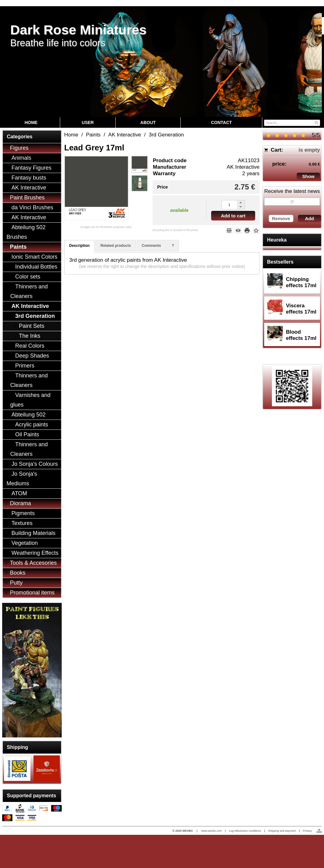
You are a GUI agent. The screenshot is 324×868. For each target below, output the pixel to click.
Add (310, 218)
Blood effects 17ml (301, 335)
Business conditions (249, 831)
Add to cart (233, 216)
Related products (116, 246)
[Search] (316, 122)
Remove (281, 218)
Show (308, 176)
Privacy (307, 831)
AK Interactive (243, 167)
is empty (309, 150)
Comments (151, 246)
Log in (233, 831)
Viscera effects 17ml (301, 309)
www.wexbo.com (212, 831)
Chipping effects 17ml (301, 282)
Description (79, 246)
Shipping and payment (282, 831)
